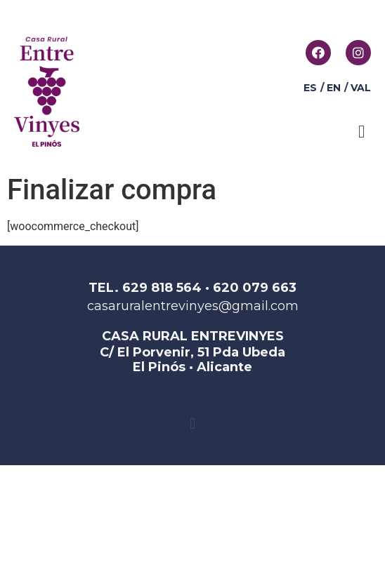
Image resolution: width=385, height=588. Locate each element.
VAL (361, 88)
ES (310, 88)
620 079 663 (255, 288)
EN (334, 88)
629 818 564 (162, 288)
